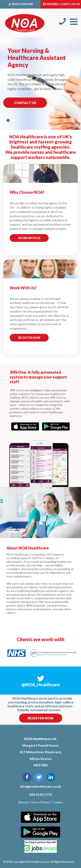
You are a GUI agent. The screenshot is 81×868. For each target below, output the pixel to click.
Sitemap (23, 802)
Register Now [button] (29, 338)
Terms (35, 802)
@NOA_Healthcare (41, 685)
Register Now (40, 718)
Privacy (46, 802)
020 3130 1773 (40, 795)
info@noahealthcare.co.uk (41, 786)
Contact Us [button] (25, 103)
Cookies (58, 802)
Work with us (29, 238)
